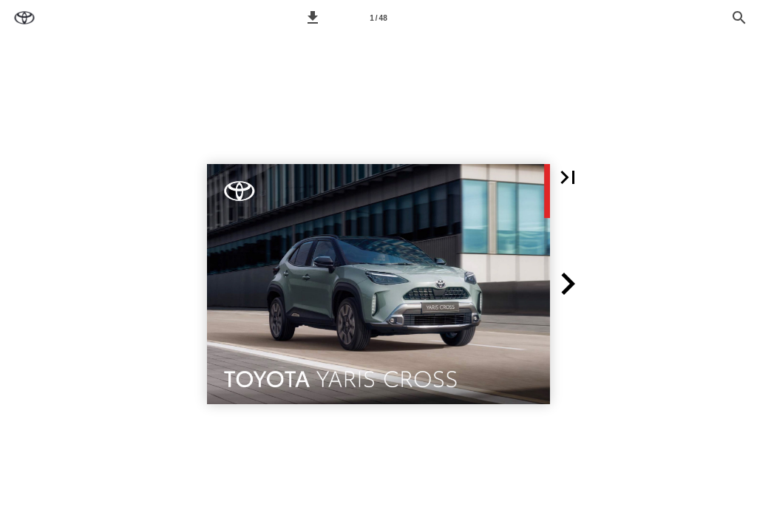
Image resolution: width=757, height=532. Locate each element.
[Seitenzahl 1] (378, 18)
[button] (313, 18)
